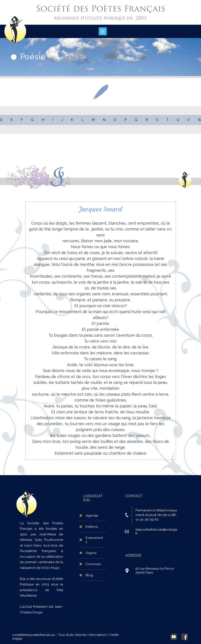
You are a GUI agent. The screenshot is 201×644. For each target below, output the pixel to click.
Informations (98, 635)
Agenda (92, 516)
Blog (89, 575)
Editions (92, 527)
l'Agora (91, 553)
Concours (93, 564)
